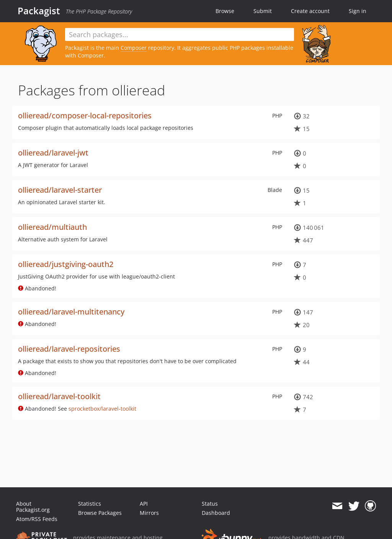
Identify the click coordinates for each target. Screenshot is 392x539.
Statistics (90, 504)
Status (210, 504)
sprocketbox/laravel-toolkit (102, 409)
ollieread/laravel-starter (60, 190)
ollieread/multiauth (52, 227)
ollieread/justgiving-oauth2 (66, 264)
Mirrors (149, 513)
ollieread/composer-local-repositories (85, 115)
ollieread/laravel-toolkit (59, 396)
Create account (310, 11)
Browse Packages (100, 513)
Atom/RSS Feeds (37, 519)
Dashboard (216, 513)
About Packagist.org (33, 507)
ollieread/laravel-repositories (69, 349)
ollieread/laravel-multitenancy (71, 312)
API (144, 504)
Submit (263, 11)
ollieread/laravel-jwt (53, 153)
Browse (225, 11)
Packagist (39, 11)
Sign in (358, 11)
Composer (134, 48)
